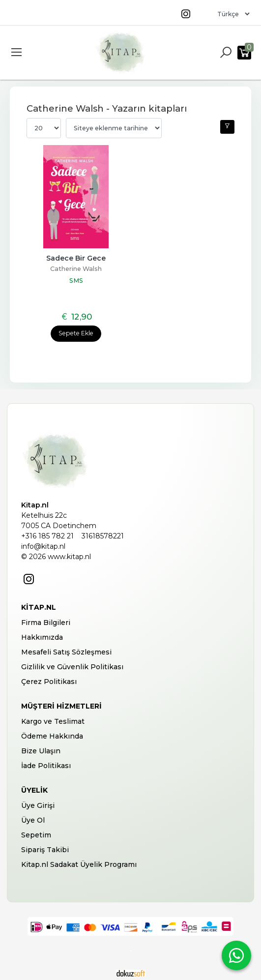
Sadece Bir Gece (76, 258)
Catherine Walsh (76, 269)
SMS (76, 281)
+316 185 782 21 (47, 536)
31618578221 (103, 536)
